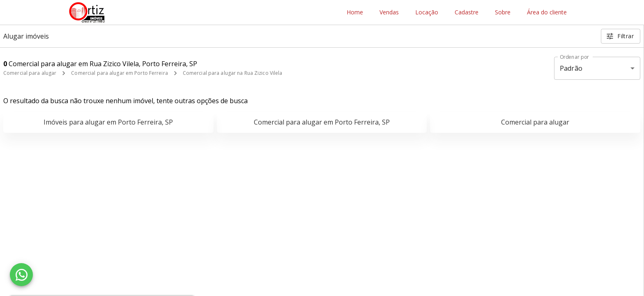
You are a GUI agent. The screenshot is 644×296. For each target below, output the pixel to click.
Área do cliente (547, 13)
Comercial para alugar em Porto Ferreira (119, 73)
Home (355, 13)
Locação (427, 13)
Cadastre (467, 13)
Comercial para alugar (30, 73)
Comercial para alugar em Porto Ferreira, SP (322, 122)
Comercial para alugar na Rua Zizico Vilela (233, 73)
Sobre (503, 13)
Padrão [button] (571, 68)
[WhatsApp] (21, 275)
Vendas (389, 13)
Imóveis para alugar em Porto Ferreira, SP (108, 122)
